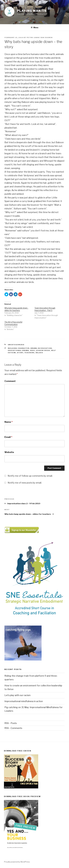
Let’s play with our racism (17, 695)
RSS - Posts (11, 723)
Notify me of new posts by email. (25, 483)
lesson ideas (43, 350)
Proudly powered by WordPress (17, 862)
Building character (19, 348)
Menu (35, 27)
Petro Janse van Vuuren (40, 38)
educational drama (19, 350)
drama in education (41, 348)
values (39, 353)
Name (9, 422)
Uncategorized (16, 345)
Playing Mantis (32, 11)
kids (33, 350)
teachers (29, 353)
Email (8, 437)
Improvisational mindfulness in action (24, 701)
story (20, 353)
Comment (10, 381)
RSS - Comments (13, 728)
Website (9, 452)
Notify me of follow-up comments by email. (30, 476)
